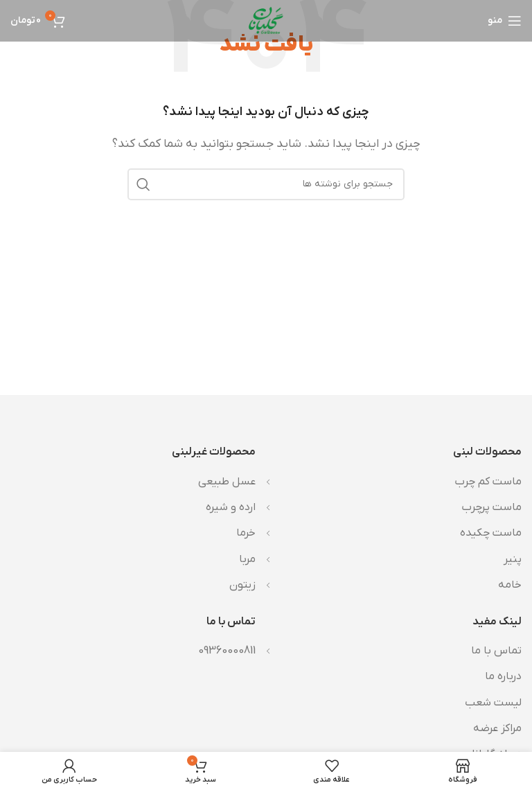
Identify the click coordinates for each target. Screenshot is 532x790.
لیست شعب (493, 703)
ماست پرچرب (491, 507)
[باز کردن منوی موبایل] (505, 21)
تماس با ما (496, 651)
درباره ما (503, 676)
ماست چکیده (491, 533)
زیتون (242, 585)
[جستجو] (266, 184)
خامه (510, 585)
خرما (246, 533)
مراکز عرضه (497, 728)
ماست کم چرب (488, 482)
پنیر (513, 559)
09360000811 (227, 651)
